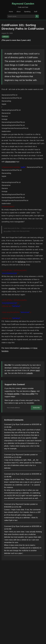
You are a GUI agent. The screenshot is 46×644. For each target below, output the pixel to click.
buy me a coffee (28, 394)
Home (11, 12)
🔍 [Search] (37, 16)
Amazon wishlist (13, 394)
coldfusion (6, 37)
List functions (25, 348)
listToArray (22, 262)
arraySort (12, 288)
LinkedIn (30, 373)
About (19, 12)
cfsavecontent (10, 162)
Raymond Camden (23, 4)
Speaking (27, 12)
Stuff (36, 12)
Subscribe (36, 408)
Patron (33, 391)
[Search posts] (21, 16)
